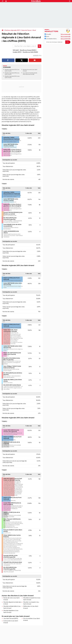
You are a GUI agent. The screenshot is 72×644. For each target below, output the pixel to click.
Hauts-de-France (26, 30)
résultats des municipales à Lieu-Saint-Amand (24, 103)
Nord (34, 30)
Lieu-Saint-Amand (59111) (11, 618)
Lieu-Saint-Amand (27, 73)
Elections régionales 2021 (12, 30)
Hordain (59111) (17, 52)
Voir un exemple (66, 34)
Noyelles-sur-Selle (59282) (30, 52)
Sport (47, 36)
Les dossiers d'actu (51, 39)
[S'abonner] (57, 42)
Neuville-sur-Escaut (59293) (28, 50)
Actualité (48, 34)
